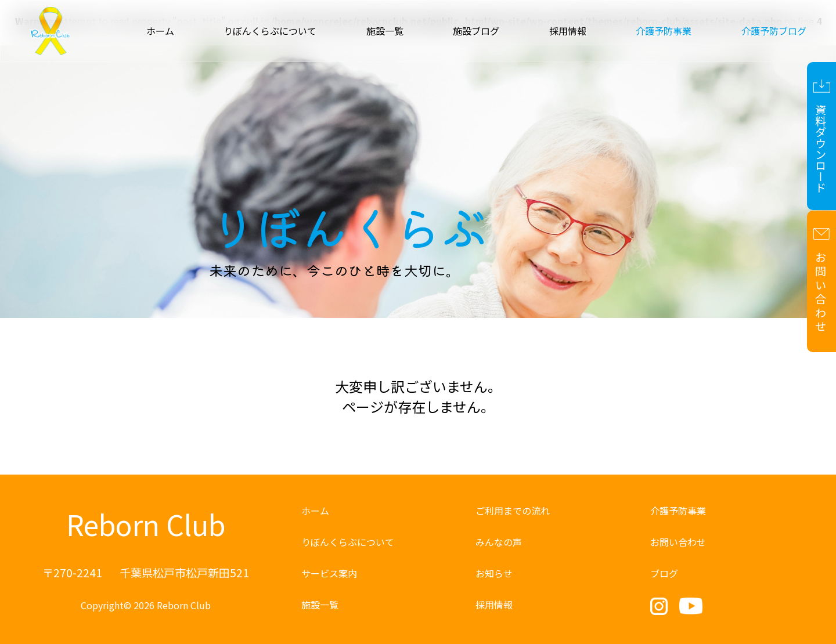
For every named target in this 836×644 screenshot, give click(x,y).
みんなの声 (499, 542)
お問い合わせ (678, 542)
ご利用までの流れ (513, 511)
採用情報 (568, 31)
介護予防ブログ (774, 31)
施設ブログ (476, 31)
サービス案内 (329, 573)
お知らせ (494, 573)
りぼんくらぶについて (270, 31)
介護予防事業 (678, 511)
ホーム (160, 31)
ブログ (664, 573)
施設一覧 (385, 31)
